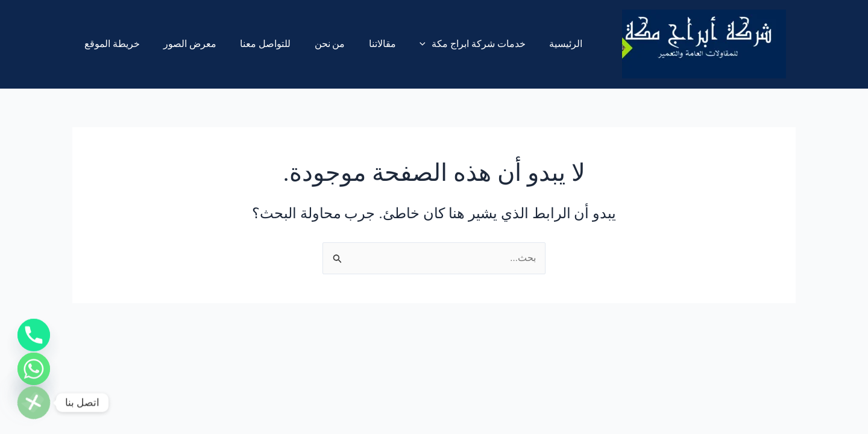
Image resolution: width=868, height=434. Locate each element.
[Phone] (34, 328)
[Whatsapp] (34, 365)
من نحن (314, 44)
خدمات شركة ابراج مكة (448, 44)
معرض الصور (183, 44)
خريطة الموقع (110, 44)
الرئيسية (537, 44)
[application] (401, 44)
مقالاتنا (363, 44)
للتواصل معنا (254, 44)
